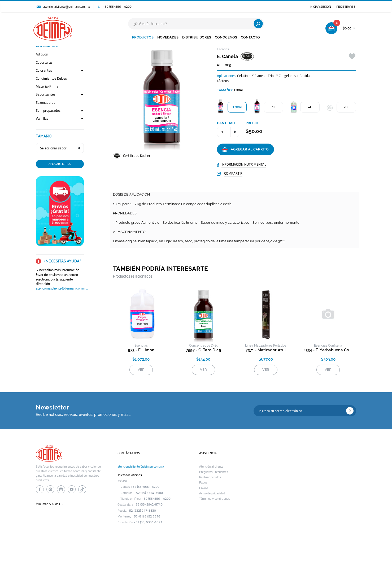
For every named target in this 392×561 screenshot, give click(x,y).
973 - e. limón (141, 350)
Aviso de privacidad (212, 493)
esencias (141, 346)
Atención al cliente (211, 467)
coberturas (44, 63)
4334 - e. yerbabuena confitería (328, 350)
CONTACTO (250, 37)
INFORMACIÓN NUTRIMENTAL (244, 164)
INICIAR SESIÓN (320, 7)
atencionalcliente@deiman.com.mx (66, 7)
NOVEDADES (168, 37)
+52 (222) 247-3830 (142, 511)
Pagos (203, 482)
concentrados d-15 (203, 346)
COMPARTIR (233, 173)
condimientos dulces (51, 79)
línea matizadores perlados (266, 346)
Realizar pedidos (210, 477)
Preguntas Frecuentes (214, 472)
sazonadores (45, 103)
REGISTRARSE (346, 7)
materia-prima (47, 87)
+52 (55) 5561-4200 (117, 7)
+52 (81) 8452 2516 (146, 516)
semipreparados (48, 111)
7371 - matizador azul (266, 350)
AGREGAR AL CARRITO (245, 150)
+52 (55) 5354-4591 (148, 522)
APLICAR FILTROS (60, 164)
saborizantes (46, 95)
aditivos (42, 55)
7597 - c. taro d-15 (203, 350)
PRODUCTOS (143, 37)
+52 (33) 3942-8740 (148, 504)
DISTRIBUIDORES (197, 37)
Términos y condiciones (215, 499)
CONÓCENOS (226, 37)
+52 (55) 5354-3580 (149, 493)
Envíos (204, 488)
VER (141, 370)
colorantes (44, 71)
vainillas (42, 119)
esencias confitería (328, 346)
